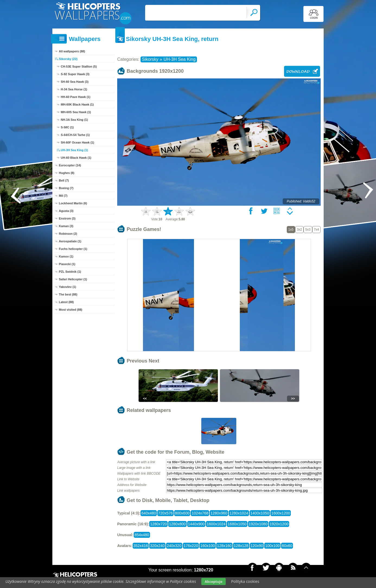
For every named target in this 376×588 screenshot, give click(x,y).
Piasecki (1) (67, 264)
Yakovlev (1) (68, 287)
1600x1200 (281, 513)
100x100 (272, 546)
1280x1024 (239, 513)
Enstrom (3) (67, 218)
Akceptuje (213, 581)
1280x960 (219, 513)
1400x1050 (260, 513)
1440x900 (196, 524)
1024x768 (200, 513)
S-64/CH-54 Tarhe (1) (75, 135)
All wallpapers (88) (72, 51)
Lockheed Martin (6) (73, 203)
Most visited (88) (71, 310)
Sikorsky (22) (68, 59)
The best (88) (68, 294)
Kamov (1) (66, 256)
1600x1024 (216, 524)
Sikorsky (150, 59)
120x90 (257, 546)
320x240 (157, 546)
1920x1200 (279, 524)
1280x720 (158, 524)
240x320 (174, 546)
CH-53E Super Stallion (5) (79, 66)
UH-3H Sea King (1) (74, 150)
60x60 (287, 546)
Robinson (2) (68, 234)
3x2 (299, 230)
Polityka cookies (245, 581)
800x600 (182, 513)
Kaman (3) (66, 226)
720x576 (165, 513)
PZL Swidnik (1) (70, 272)
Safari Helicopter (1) (73, 279)
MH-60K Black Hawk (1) (77, 104)
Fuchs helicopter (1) (73, 249)
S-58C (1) (67, 127)
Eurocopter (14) (70, 165)
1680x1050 (237, 524)
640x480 (149, 513)
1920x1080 (258, 524)
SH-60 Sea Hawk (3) (75, 82)
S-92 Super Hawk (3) (75, 74)
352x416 (141, 546)
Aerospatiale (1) (70, 241)
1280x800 (177, 524)
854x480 (142, 535)
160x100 (208, 546)
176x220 (191, 546)
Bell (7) (64, 180)
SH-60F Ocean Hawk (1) (77, 142)
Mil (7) (63, 196)
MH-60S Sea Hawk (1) (76, 112)
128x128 (241, 546)
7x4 (316, 230)
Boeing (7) (66, 188)
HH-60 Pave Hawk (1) (76, 97)
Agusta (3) (66, 211)
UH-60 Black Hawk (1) (76, 158)
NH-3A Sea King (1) (74, 120)
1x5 (291, 230)
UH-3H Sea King (180, 59)
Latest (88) (66, 302)
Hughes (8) (67, 173)
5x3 (308, 230)
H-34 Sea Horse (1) (74, 89)
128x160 (224, 546)
